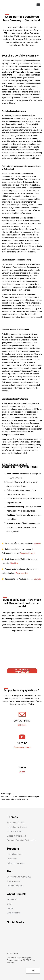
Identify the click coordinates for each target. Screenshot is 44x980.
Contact (38, 543)
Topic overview (22, 573)
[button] (38, 4)
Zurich (22, 772)
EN (32, 971)
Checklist (14, 563)
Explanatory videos (22, 747)
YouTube (38, 579)
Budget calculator (27, 553)
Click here (22, 725)
